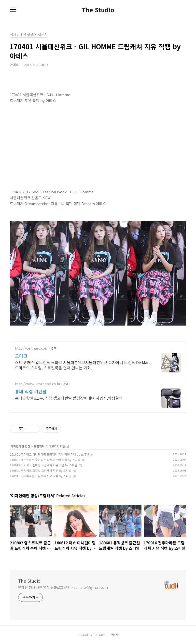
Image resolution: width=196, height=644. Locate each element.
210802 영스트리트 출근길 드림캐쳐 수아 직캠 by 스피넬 (45, 460)
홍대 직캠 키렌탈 (31, 391)
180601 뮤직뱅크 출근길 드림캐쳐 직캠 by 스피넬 (41, 470)
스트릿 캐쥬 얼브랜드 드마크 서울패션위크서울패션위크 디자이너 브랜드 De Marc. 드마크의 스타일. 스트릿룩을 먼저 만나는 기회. (83, 365)
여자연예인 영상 (20, 446)
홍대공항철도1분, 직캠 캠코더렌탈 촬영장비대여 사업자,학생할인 (69, 398)
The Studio (98, 10)
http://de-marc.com (32, 348)
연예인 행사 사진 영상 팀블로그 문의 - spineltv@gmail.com (63, 587)
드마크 (21, 356)
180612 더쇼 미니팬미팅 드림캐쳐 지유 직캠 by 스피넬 (44, 465)
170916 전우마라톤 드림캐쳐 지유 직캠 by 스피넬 (41, 476)
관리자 (114, 635)
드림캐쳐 (39, 446)
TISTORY (99, 635)
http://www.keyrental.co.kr (38, 384)
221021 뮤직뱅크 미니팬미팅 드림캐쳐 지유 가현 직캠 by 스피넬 (49, 454)
